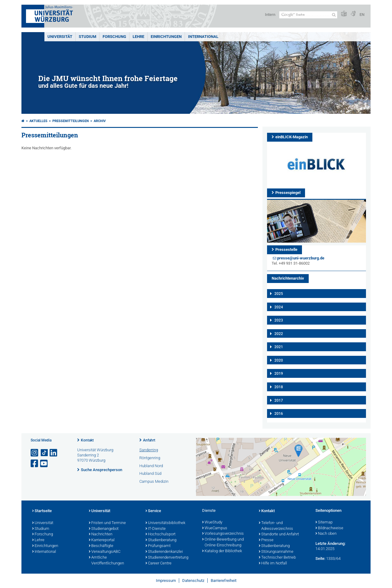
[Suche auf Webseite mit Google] (308, 15)
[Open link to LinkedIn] (54, 453)
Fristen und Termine (107, 523)
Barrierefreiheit (224, 581)
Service (153, 511)
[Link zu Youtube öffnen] (44, 464)
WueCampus (215, 528)
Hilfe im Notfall (273, 564)
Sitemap (324, 523)
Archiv (100, 121)
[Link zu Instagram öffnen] (35, 453)
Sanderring (149, 450)
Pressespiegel (288, 193)
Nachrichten (101, 534)
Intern (270, 15)
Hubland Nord (151, 466)
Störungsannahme (276, 552)
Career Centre (158, 564)
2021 (279, 347)
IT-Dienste (156, 529)
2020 (279, 360)
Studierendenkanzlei (164, 552)
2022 (279, 334)
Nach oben (326, 534)
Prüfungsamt (158, 546)
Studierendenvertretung (167, 558)
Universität (60, 37)
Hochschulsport (160, 534)
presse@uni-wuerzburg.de (301, 258)
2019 (279, 374)
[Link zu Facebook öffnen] (35, 464)
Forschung (114, 37)
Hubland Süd (150, 473)
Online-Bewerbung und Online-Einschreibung (223, 543)
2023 (279, 320)
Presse (266, 540)
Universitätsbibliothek (165, 523)
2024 (279, 307)
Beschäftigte (101, 546)
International (203, 37)
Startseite (42, 511)
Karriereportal (102, 540)
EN (362, 15)
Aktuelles (38, 121)
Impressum (166, 581)
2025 (279, 294)
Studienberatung (161, 540)
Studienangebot (104, 529)
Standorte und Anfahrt (279, 534)
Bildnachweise (329, 528)
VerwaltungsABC (105, 552)
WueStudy (212, 523)
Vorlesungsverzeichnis (223, 534)
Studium (87, 37)
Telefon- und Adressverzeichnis (276, 526)
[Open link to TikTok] (44, 453)
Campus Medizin (154, 481)
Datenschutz (193, 581)
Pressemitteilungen (71, 121)
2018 (279, 387)
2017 (279, 400)
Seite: (320, 558)
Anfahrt (149, 440)
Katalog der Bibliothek (222, 551)
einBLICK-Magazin (292, 137)
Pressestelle (286, 249)
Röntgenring (150, 458)
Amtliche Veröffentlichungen (106, 561)
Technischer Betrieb (277, 558)
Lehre (138, 37)
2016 (279, 414)
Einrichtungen (166, 37)
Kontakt (87, 440)
